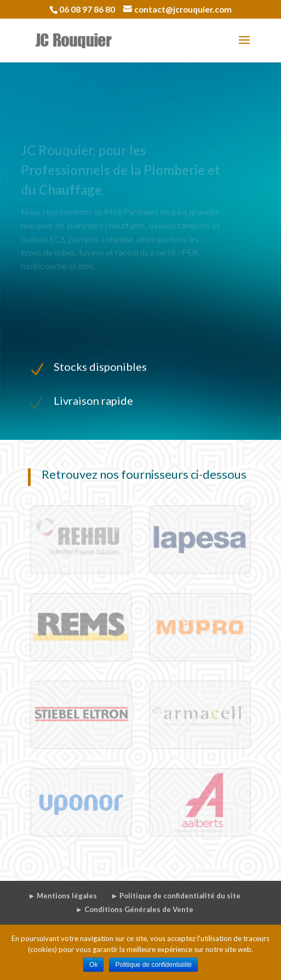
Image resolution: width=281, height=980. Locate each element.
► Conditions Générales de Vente (134, 909)
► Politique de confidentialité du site (176, 896)
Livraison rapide (93, 400)
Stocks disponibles (100, 366)
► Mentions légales (63, 896)
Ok (93, 965)
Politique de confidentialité (153, 965)
